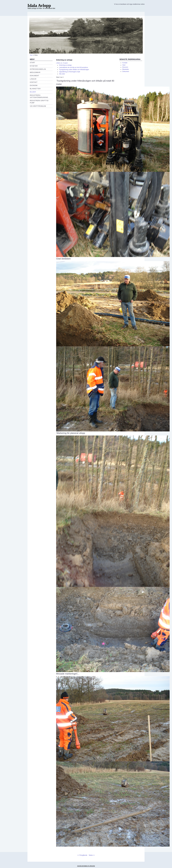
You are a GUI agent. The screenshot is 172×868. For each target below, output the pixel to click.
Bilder (33, 92)
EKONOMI (34, 85)
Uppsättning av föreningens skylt (70, 72)
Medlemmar (35, 72)
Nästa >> (92, 855)
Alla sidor (62, 74)
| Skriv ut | (59, 63)
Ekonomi (125, 67)
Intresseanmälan (38, 69)
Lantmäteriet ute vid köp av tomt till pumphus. (74, 67)
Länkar (33, 79)
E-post (65, 63)
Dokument (35, 76)
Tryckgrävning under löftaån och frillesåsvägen (74, 70)
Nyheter (34, 66)
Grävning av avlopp (65, 65)
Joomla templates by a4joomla (86, 866)
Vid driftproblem (38, 106)
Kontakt (34, 82)
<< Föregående (82, 855)
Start (31, 55)
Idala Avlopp (39, 5)
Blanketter (35, 89)
